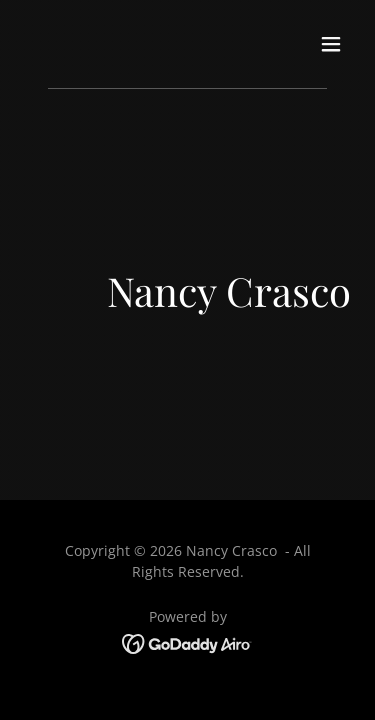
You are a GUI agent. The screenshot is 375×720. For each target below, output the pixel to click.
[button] (331, 44)
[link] (187, 642)
